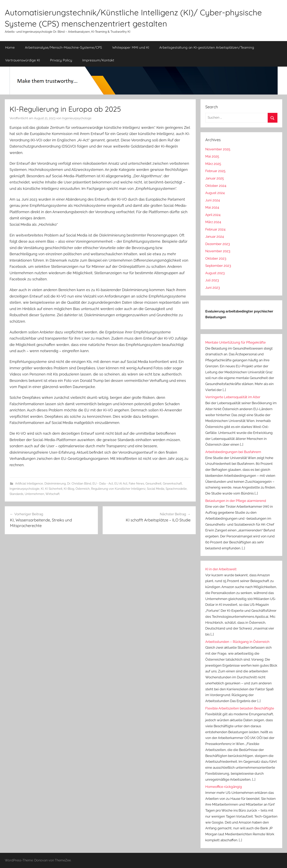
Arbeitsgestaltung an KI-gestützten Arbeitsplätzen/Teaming (207, 47)
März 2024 (213, 222)
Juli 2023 (212, 280)
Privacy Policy (61, 60)
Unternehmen (34, 494)
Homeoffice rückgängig (224, 787)
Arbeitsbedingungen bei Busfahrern (233, 452)
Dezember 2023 (218, 244)
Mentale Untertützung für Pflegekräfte (235, 342)
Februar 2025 (215, 171)
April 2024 (213, 215)
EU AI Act (121, 484)
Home (10, 47)
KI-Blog (69, 489)
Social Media (156, 489)
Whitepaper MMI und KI (131, 47)
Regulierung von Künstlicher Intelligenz (118, 489)
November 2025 (218, 149)
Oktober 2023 (216, 258)
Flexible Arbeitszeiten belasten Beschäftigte (240, 708)
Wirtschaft (53, 494)
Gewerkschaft (172, 484)
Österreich (83, 489)
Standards (16, 494)
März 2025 (213, 164)
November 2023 (218, 251)
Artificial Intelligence (29, 484)
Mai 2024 (212, 207)
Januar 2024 (215, 236)
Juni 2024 (213, 200)
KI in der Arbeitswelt (221, 569)
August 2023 (215, 273)
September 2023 (218, 266)
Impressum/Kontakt (98, 60)
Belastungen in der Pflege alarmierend (236, 501)
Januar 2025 (215, 178)
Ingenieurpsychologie (25, 489)
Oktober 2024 (216, 186)
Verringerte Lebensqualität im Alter (233, 397)
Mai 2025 (212, 156)
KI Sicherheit (54, 489)
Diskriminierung (55, 484)
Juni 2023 (213, 288)
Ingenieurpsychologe (77, 118)
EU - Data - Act (103, 484)
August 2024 (215, 193)
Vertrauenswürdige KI (23, 60)
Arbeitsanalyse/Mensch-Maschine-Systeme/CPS (63, 47)
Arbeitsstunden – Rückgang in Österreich (237, 642)
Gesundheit (153, 484)
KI (42, 489)
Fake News (136, 484)
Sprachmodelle (176, 489)
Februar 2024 (215, 229)
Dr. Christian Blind (79, 484)
